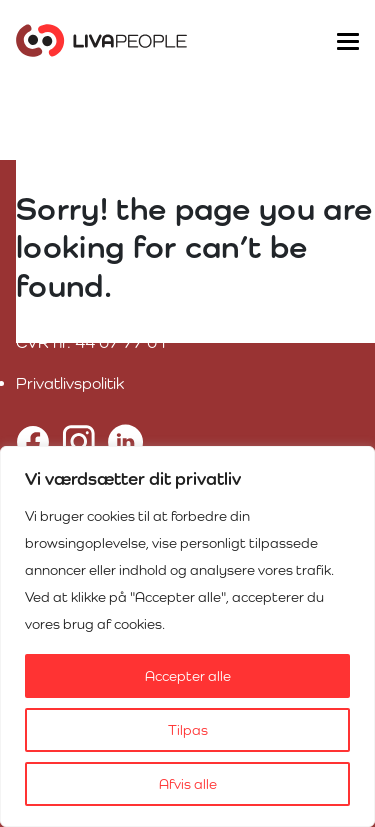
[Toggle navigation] (347, 40)
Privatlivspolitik (70, 383)
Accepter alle (188, 676)
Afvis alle (188, 784)
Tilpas (188, 730)
